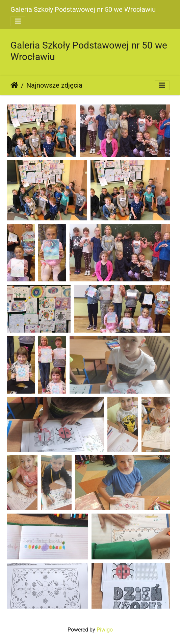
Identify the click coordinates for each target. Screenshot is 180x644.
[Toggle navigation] (18, 21)
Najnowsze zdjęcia (54, 85)
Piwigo (105, 630)
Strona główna (14, 85)
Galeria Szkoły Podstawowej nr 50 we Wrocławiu (83, 9)
